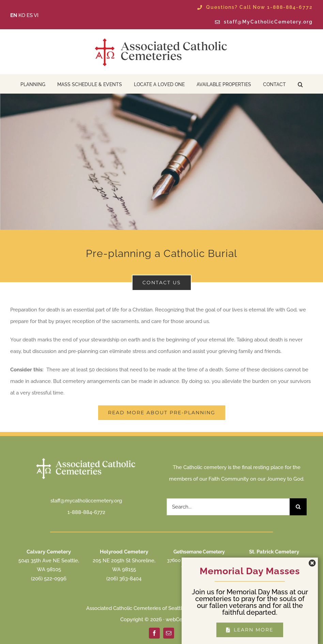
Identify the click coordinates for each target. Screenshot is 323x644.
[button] (300, 84)
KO (22, 15)
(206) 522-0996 (49, 579)
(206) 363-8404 (124, 579)
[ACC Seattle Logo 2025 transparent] (161, 38)
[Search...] (228, 507)
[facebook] (154, 633)
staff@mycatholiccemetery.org (86, 501)
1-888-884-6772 (86, 512)
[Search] (298, 507)
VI (36, 15)
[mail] (169, 633)
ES (30, 15)
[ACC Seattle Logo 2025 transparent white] (86, 459)
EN (14, 15)
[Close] (312, 563)
